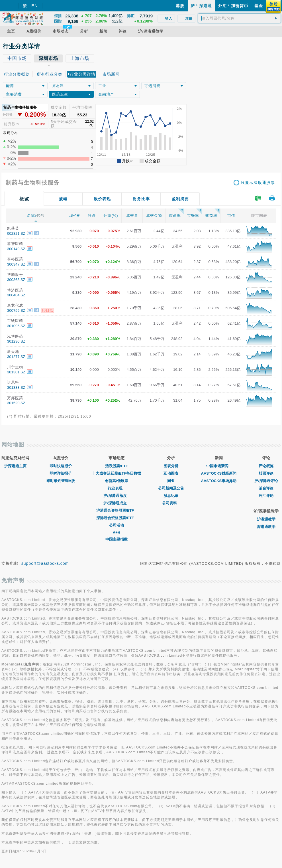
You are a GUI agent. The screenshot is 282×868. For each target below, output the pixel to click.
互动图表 (171, 473)
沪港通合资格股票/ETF (117, 510)
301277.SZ (16, 357)
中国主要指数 (117, 539)
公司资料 (171, 503)
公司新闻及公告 (171, 488)
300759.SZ (16, 310)
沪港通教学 (266, 519)
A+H (117, 532)
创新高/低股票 (117, 481)
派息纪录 (171, 496)
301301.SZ (16, 372)
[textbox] (239, 18)
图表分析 (171, 466)
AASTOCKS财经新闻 (219, 473)
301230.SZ (16, 341)
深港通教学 (266, 527)
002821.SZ (16, 233)
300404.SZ (16, 295)
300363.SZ (16, 280)
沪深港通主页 (15, 466)
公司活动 (117, 525)
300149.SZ (16, 249)
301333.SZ (16, 388)
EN (35, 6)
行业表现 (117, 488)
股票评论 (266, 473)
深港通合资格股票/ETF (117, 518)
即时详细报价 (61, 473)
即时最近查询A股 (61, 481)
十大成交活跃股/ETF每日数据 (116, 473)
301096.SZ (16, 326)
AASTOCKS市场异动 (219, 481)
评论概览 (266, 466)
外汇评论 (266, 496)
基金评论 (266, 488)
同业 (171, 481)
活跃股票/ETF (117, 466)
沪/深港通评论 (266, 481)
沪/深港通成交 (117, 503)
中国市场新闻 (219, 466)
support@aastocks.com (45, 563)
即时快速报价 (61, 466)
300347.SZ (16, 264)
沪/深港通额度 (117, 496)
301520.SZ (16, 403)
